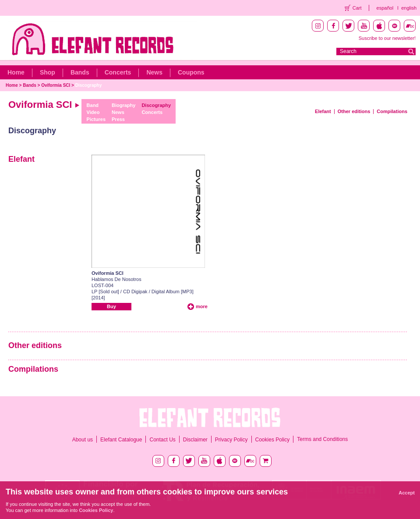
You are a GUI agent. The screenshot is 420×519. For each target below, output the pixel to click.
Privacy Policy (231, 440)
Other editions (354, 111)
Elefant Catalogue (121, 440)
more (202, 306)
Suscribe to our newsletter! (387, 38)
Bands (80, 72)
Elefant (323, 111)
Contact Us (162, 440)
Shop (48, 72)
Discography (89, 85)
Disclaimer (195, 440)
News (154, 72)
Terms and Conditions (322, 439)
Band (93, 105)
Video (93, 112)
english (409, 8)
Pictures (96, 119)
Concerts (118, 72)
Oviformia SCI (56, 85)
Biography (124, 105)
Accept (407, 493)
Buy (111, 306)
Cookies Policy (273, 440)
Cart (357, 8)
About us (83, 440)
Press (118, 119)
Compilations (392, 111)
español (385, 8)
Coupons (191, 72)
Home (16, 72)
